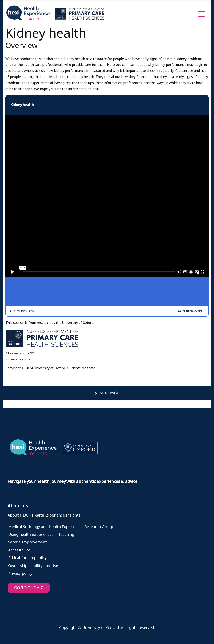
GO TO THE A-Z (29, 588)
